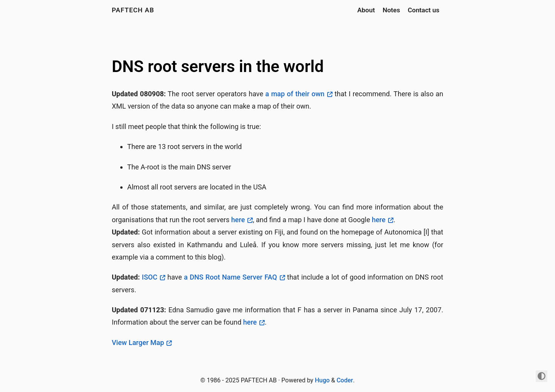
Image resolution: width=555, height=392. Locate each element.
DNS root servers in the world (218, 66)
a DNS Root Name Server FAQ (230, 277)
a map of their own (295, 94)
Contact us (424, 10)
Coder (345, 380)
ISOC (150, 277)
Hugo (322, 380)
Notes (391, 10)
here (238, 220)
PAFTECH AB (133, 10)
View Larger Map (138, 343)
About (366, 10)
